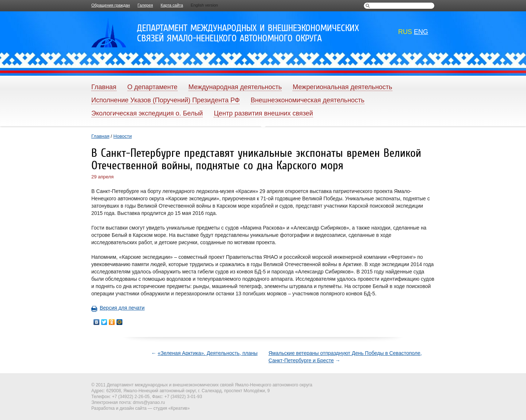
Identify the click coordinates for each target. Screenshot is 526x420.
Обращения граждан (111, 5)
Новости (122, 136)
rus (405, 32)
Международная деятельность (235, 87)
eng (421, 32)
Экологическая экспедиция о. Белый (147, 113)
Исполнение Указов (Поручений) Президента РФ (165, 100)
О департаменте (153, 87)
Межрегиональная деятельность (342, 87)
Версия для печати (118, 308)
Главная (104, 87)
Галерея (145, 5)
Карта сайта (172, 5)
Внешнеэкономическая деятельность (308, 100)
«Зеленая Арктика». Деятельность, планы (208, 353)
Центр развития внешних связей (263, 113)
